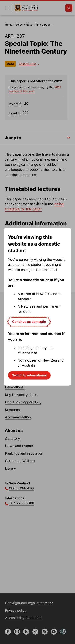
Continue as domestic (29, 322)
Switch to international (29, 375)
